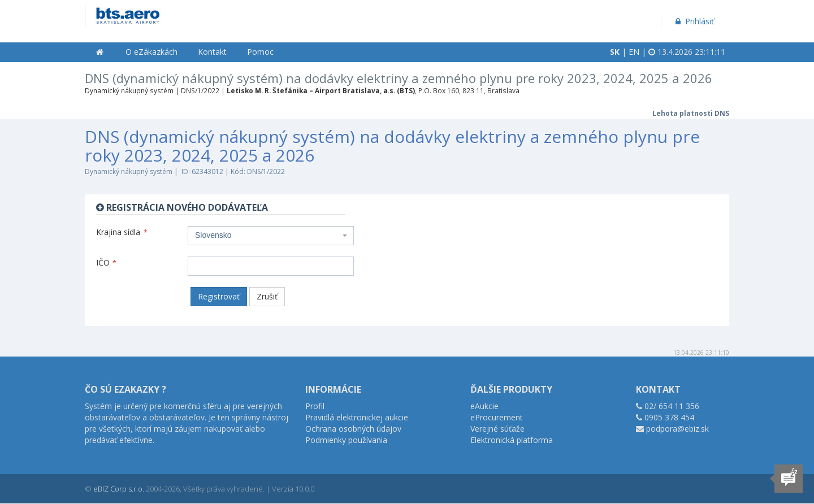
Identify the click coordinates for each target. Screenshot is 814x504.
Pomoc (260, 52)
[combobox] (271, 236)
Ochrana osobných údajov (353, 429)
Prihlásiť (694, 21)
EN (634, 52)
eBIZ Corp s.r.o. (119, 489)
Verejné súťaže (497, 429)
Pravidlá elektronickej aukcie (357, 417)
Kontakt (212, 52)
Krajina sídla (122, 232)
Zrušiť (267, 296)
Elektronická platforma (512, 440)
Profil (315, 406)
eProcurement (497, 417)
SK (615, 52)
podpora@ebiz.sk (677, 429)
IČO (106, 262)
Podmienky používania (346, 440)
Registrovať (219, 296)
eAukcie (484, 406)
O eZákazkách (151, 52)
